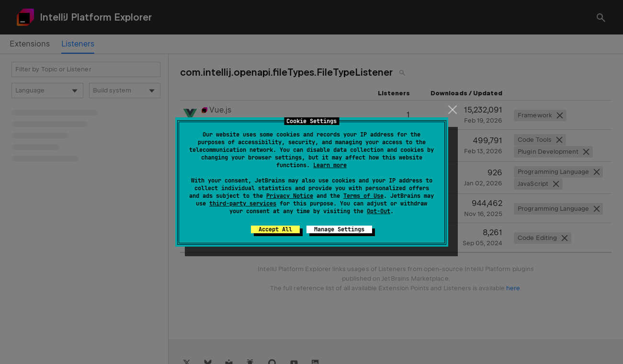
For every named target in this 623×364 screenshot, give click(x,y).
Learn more (330, 165)
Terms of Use (363, 196)
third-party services (243, 204)
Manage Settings (339, 229)
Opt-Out (379, 211)
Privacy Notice (290, 196)
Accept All (275, 229)
